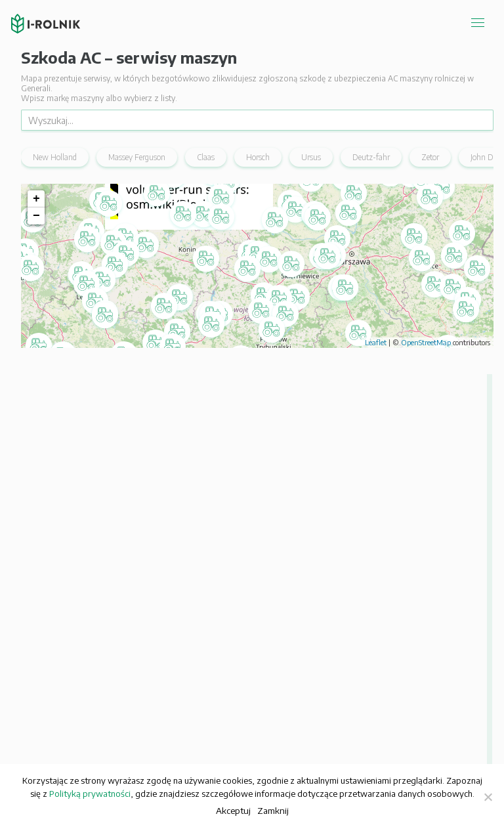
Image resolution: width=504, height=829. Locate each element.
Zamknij (273, 810)
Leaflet (376, 342)
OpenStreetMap (426, 342)
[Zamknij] (488, 797)
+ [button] (36, 199)
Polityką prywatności (90, 794)
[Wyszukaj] (257, 120)
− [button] (36, 216)
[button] (247, 397)
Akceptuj (233, 810)
